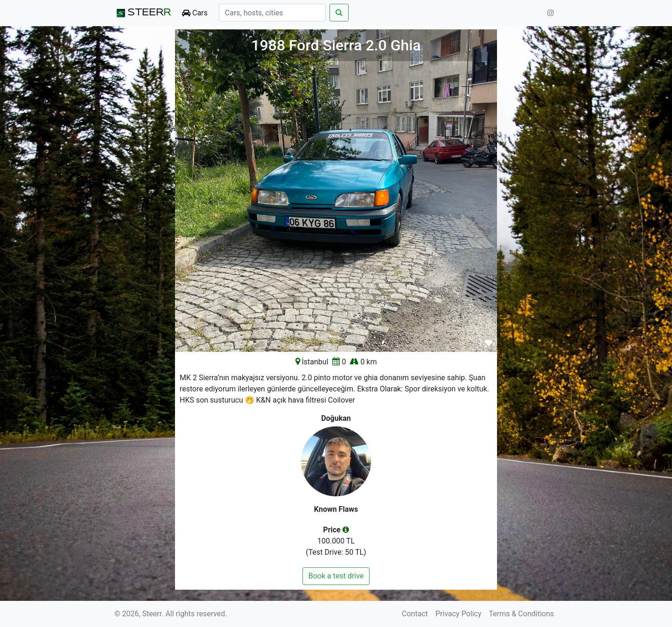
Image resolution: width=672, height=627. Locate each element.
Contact (415, 614)
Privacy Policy (458, 614)
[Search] (272, 13)
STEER (143, 13)
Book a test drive (336, 576)
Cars (195, 13)
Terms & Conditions (522, 614)
